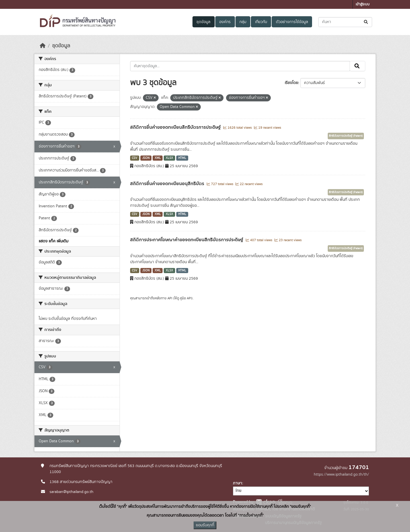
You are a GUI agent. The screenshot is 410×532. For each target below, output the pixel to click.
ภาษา (237, 483)
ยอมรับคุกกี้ (205, 525)
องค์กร (225, 22)
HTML (182, 158)
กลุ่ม (243, 22)
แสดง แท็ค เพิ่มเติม (54, 241)
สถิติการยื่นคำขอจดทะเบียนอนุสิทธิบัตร (168, 184)
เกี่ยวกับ (261, 22)
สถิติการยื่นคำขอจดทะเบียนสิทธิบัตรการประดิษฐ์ (176, 127)
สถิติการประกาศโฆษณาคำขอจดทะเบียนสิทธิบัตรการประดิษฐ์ (187, 240)
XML (158, 158)
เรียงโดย (291, 83)
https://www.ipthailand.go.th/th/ (341, 474)
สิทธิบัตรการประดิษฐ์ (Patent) (346, 136)
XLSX (169, 158)
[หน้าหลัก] (43, 46)
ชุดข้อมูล (203, 22)
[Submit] (366, 22)
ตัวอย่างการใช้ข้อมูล (292, 22)
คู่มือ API (186, 298)
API (170, 298)
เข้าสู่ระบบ (363, 4)
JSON (146, 158)
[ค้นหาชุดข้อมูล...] (345, 22)
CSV (135, 158)
